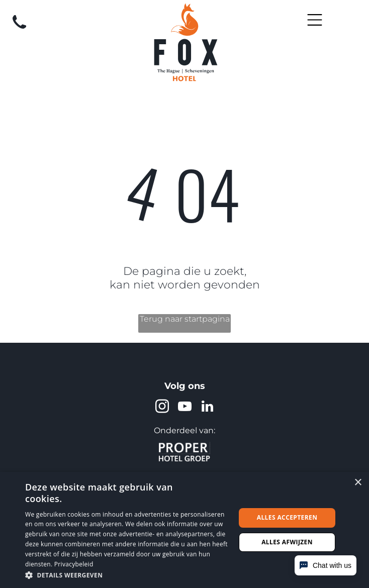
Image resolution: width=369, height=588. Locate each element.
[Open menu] (315, 20)
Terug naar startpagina (185, 319)
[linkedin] (207, 408)
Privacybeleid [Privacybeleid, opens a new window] (74, 564)
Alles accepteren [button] (287, 517)
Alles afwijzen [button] (287, 542)
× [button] (358, 483)
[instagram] (162, 408)
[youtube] (185, 408)
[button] (127, 575)
